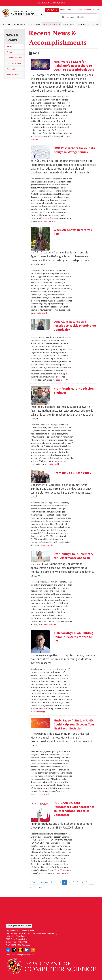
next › (33, 887)
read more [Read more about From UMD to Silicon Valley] (47, 545)
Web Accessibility (13, 955)
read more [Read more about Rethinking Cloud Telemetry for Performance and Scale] (50, 624)
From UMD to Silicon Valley (72, 473)
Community (69, 24)
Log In (96, 10)
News (10, 46)
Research (20, 24)
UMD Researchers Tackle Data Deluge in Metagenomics (74, 150)
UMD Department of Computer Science (24, 13)
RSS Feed (33, 950)
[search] (78, 17)
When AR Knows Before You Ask (73, 232)
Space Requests (84, 10)
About (63, 10)
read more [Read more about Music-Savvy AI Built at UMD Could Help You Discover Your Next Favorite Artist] (44, 794)
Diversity (83, 24)
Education (34, 24)
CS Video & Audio (14, 63)
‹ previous (43, 882)
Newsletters (12, 74)
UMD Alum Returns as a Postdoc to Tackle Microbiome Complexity (75, 326)
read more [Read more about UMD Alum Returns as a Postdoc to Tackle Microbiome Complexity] (62, 380)
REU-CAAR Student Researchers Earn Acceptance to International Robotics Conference (74, 809)
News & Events (51, 24)
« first (33, 882)
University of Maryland (51, 3)
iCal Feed (11, 69)
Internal (71, 10)
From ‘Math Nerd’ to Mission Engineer (74, 390)
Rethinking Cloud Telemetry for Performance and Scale (74, 556)
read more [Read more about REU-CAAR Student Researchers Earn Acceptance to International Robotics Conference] (63, 873)
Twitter (14, 950)
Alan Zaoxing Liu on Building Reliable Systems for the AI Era (74, 637)
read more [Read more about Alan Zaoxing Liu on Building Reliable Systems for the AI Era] (40, 712)
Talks (9, 52)
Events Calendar (14, 58)
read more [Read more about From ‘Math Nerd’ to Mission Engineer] (54, 464)
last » (41, 887)
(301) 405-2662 (24, 945)
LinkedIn (27, 950)
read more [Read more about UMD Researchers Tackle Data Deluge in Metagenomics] (50, 221)
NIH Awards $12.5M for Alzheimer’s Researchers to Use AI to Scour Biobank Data (74, 66)
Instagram (21, 950)
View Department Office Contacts (19, 926)
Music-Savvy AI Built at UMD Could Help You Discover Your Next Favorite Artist (74, 724)
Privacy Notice (28, 955)
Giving (95, 24)
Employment (52, 10)
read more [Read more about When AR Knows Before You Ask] (42, 313)
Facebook (8, 950)
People (8, 24)
